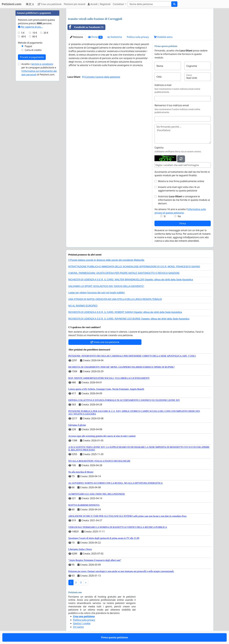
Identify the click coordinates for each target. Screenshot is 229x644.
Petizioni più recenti (75, 4)
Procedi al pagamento (32, 57)
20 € (46, 33)
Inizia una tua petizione (105, 342)
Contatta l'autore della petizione (101, 77)
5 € (23, 33)
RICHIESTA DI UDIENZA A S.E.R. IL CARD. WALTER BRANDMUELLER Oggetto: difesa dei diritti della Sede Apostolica (131, 280)
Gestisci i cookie (82, 623)
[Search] (150, 4)
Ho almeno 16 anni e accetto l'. (180, 211)
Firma (183, 223)
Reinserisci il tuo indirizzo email (172, 105)
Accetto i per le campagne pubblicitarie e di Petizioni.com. (39, 69)
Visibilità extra (163, 37)
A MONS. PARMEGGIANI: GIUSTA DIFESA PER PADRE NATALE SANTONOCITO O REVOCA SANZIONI (124, 273)
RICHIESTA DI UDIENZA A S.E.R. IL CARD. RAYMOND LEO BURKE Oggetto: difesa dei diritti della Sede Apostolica (129, 319)
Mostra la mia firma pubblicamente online (181, 181)
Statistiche (115, 37)
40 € (24, 37)
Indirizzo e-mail (163, 85)
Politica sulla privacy (138, 37)
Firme (95, 37)
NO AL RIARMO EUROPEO (83, 306)
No (179, 216)
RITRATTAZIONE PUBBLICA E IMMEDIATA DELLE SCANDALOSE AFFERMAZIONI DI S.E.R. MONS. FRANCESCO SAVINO (134, 267)
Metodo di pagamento (30, 43)
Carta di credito (33, 50)
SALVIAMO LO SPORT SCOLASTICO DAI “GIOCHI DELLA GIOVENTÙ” (106, 286)
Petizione (77, 37)
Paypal (28, 46)
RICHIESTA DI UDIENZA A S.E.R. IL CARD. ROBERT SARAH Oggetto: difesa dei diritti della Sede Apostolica (125, 312)
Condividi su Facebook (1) (86, 27)
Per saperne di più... (30, 27)
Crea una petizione (50, 4)
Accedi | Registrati (99, 4)
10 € (35, 33)
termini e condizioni (42, 64)
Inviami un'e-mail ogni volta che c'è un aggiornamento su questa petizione (179, 189)
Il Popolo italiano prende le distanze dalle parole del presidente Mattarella (106, 260)
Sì (165, 216)
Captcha (159, 148)
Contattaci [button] (119, 4)
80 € (35, 37)
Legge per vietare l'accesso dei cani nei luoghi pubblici (97, 293)
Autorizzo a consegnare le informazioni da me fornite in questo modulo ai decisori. (184, 200)
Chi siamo (78, 627)
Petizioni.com (12, 4)
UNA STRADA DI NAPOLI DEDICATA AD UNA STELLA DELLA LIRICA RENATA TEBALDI (115, 299)
